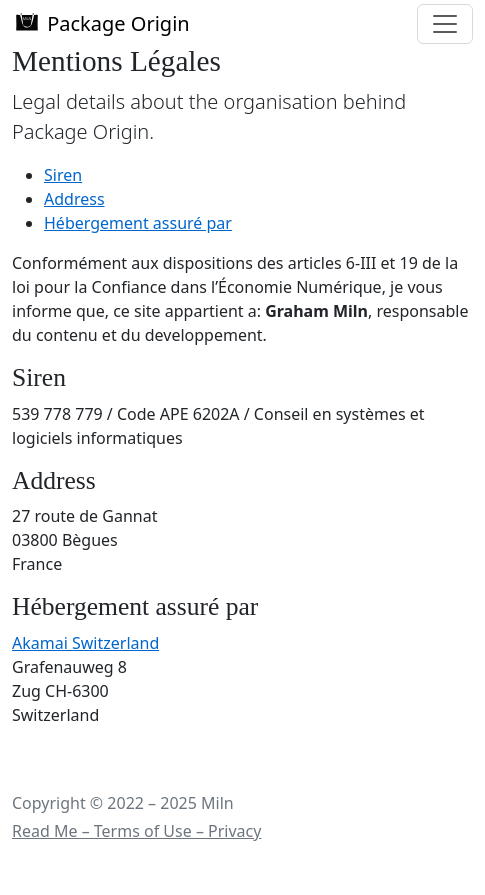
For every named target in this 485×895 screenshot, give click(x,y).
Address (74, 199)
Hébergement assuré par (138, 223)
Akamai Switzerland (85, 643)
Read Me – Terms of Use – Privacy (136, 831)
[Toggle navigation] (445, 24)
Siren (63, 175)
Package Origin (101, 23)
